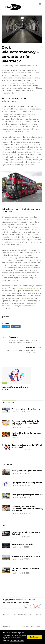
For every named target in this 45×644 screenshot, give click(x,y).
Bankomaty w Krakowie (22, 544)
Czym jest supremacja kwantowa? (27, 495)
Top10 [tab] (6, 526)
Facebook (16, 327)
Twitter (6, 327)
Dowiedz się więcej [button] (17, 641)
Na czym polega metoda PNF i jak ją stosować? (27, 446)
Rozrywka (36, 626)
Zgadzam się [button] (35, 637)
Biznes (4, 66)
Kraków (7, 626)
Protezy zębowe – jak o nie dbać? (27, 471)
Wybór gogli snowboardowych (26, 409)
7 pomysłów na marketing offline (15, 388)
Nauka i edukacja (21, 626)
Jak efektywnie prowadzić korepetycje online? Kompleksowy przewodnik (27, 509)
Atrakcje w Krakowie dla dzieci (26, 556)
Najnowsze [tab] (9, 403)
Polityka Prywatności (23, 614)
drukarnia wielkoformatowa (27, 288)
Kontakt (7, 614)
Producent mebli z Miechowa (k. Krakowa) (26, 533)
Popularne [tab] (8, 464)
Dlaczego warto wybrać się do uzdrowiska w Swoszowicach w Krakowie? (26, 423)
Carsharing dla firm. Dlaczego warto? (25, 569)
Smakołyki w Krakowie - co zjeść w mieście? (27, 434)
